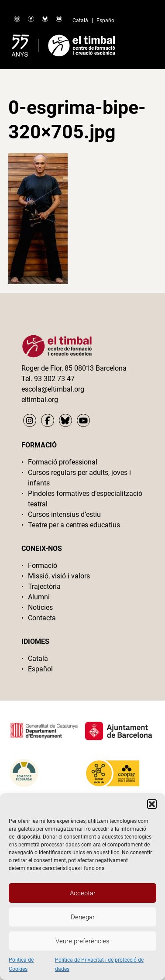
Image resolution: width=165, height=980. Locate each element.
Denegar (83, 917)
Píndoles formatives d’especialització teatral (85, 499)
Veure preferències (82, 941)
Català (80, 21)
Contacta (42, 618)
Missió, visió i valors (59, 576)
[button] (152, 804)
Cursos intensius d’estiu (64, 514)
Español (106, 21)
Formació (43, 566)
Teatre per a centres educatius (74, 525)
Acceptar (83, 893)
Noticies (40, 607)
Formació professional (63, 462)
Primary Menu (142, 44)
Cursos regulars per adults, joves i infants (79, 478)
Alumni (39, 597)
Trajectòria (44, 586)
